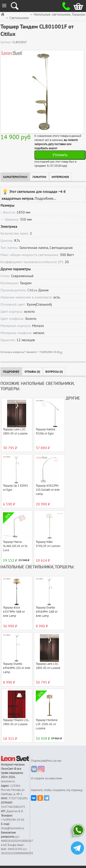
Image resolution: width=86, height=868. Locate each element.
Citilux (32, 290)
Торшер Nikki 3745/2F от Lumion (48, 544)
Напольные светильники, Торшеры (60, 15)
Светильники (19, 18)
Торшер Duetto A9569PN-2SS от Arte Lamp (17, 668)
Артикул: (6, 42)
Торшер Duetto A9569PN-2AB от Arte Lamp (47, 612)
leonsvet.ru (8, 781)
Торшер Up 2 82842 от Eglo (15, 488)
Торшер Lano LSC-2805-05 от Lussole (15, 431)
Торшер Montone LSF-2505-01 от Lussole (47, 724)
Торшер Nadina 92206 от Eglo (45, 431)
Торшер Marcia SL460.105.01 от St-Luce (16, 546)
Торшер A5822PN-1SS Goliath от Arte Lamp (48, 490)
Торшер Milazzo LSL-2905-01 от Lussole (16, 722)
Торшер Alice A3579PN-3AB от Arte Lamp (14, 612)
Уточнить (60, 155)
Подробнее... (45, 199)
